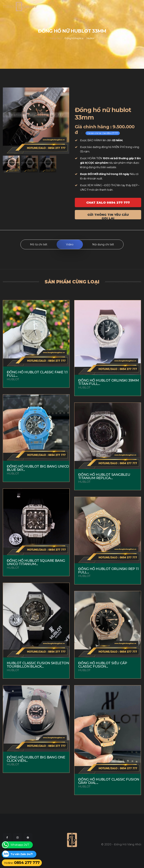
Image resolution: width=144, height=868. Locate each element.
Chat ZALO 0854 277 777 (108, 203)
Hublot (91, 38)
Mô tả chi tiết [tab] (39, 244)
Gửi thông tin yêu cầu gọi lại (108, 216)
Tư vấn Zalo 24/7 (22, 854)
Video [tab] (70, 244)
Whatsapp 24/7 (20, 845)
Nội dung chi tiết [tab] (103, 244)
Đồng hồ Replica (74, 38)
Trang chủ (55, 38)
